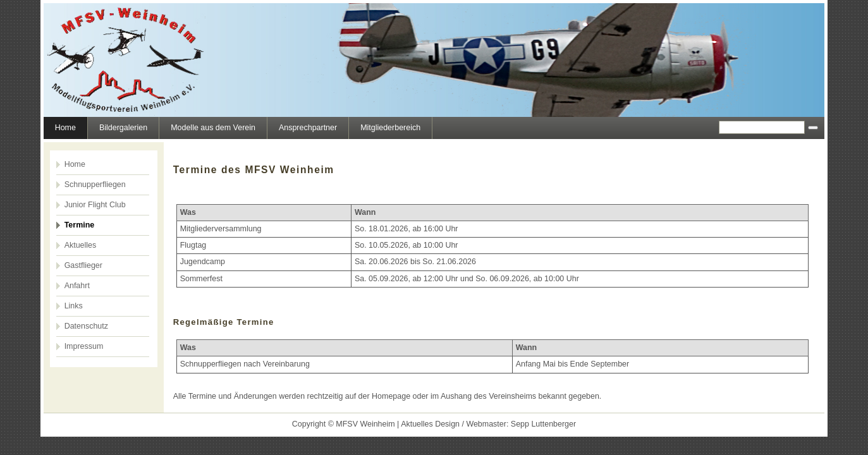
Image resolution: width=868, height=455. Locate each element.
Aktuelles (81, 245)
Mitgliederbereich (390, 128)
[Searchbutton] (813, 128)
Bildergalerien (123, 128)
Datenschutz (86, 326)
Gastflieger (83, 265)
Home (65, 128)
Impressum (84, 346)
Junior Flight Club (95, 205)
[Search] (762, 127)
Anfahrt (77, 286)
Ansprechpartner (308, 128)
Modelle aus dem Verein (213, 128)
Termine (80, 225)
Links (74, 306)
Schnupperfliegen (95, 185)
